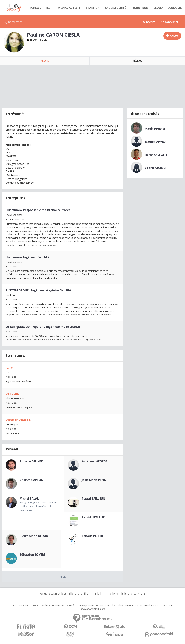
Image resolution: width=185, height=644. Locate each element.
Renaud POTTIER (94, 536)
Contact (36, 606)
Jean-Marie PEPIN (94, 480)
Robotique (140, 8)
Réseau (137, 61)
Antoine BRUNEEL (32, 461)
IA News (35, 8)
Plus (63, 577)
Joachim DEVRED (155, 142)
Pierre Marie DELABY (34, 536)
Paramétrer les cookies (112, 606)
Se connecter (170, 22)
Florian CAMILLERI (156, 155)
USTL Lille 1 (14, 394)
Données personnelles (87, 606)
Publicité (46, 606)
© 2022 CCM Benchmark (93, 609)
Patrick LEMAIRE (93, 517)
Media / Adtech (69, 8)
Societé (70, 606)
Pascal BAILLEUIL (94, 499)
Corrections (168, 606)
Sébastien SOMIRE (32, 555)
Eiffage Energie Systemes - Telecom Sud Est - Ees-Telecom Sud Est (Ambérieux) (38, 506)
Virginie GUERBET (156, 168)
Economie (175, 8)
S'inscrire (149, 22)
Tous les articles (152, 606)
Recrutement (58, 606)
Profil (45, 61)
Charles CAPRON (31, 480)
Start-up (92, 8)
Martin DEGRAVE (155, 129)
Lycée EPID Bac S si (18, 420)
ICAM (9, 368)
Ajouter (174, 36)
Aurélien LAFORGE (94, 461)
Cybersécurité (116, 8)
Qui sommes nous (21, 606)
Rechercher (15, 22)
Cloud (158, 8)
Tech (49, 8)
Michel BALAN (29, 499)
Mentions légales (134, 606)
